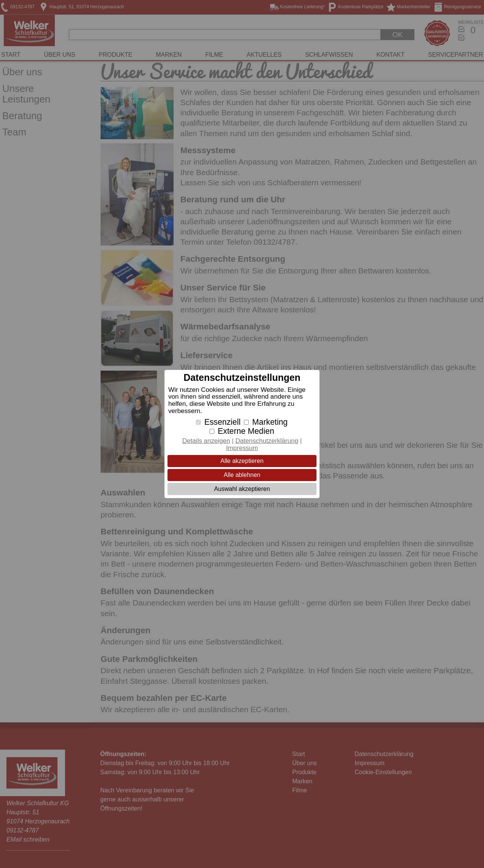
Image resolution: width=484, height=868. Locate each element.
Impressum (242, 448)
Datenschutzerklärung (267, 441)
